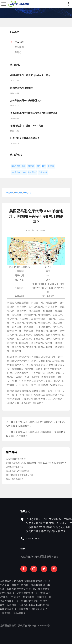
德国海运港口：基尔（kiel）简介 (27, 126)
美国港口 (51, 166)
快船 (24, 166)
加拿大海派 (32, 172)
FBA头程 (19, 42)
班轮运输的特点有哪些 (16, 459)
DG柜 (24, 172)
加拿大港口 (16, 172)
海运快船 (19, 47)
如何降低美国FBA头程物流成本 (26, 100)
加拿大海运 (43, 172)
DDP (38, 166)
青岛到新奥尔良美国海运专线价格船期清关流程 (34, 113)
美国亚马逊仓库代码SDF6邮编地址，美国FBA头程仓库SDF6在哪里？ (36, 463)
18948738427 (48, 539)
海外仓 (18, 52)
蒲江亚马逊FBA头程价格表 (18, 471)
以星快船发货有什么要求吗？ (25, 138)
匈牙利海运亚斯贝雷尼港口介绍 (20, 475)
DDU (44, 166)
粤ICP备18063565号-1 (25, 625)
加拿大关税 (16, 166)
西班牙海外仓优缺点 (15, 479)
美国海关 (31, 166)
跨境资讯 (10, 193)
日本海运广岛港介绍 (15, 467)
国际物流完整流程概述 (22, 88)
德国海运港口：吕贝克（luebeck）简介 (30, 75)
